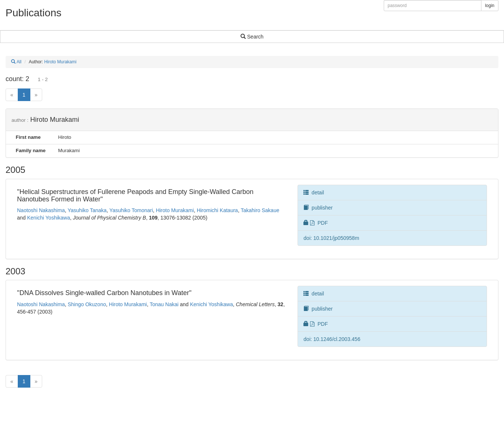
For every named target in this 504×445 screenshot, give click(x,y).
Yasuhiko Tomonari (131, 210)
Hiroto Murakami (60, 62)
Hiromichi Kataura (217, 210)
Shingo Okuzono (87, 304)
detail (314, 193)
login (490, 6)
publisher (318, 208)
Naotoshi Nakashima (41, 210)
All (16, 62)
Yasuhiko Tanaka (87, 210)
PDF (316, 223)
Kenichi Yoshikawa (48, 218)
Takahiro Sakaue (260, 210)
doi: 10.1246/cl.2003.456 (332, 339)
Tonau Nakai (164, 304)
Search (252, 37)
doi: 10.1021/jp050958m (331, 238)
